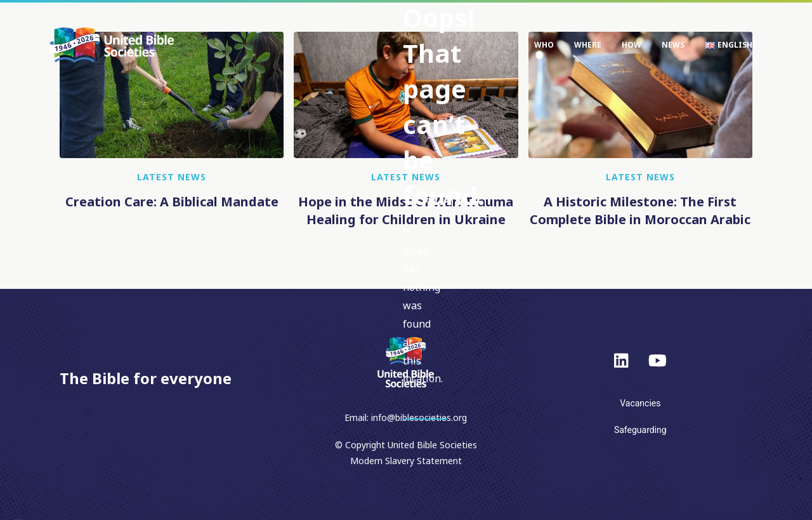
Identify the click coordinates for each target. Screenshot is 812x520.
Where (588, 45)
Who (544, 45)
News (673, 45)
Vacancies (640, 403)
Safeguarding (640, 430)
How (632, 45)
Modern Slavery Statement (406, 461)
